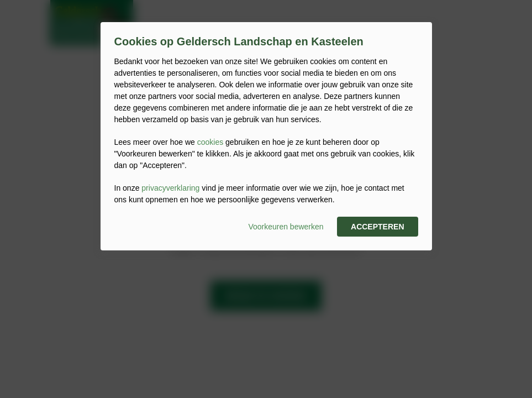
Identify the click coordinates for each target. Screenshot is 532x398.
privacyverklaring (170, 188)
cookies (210, 142)
